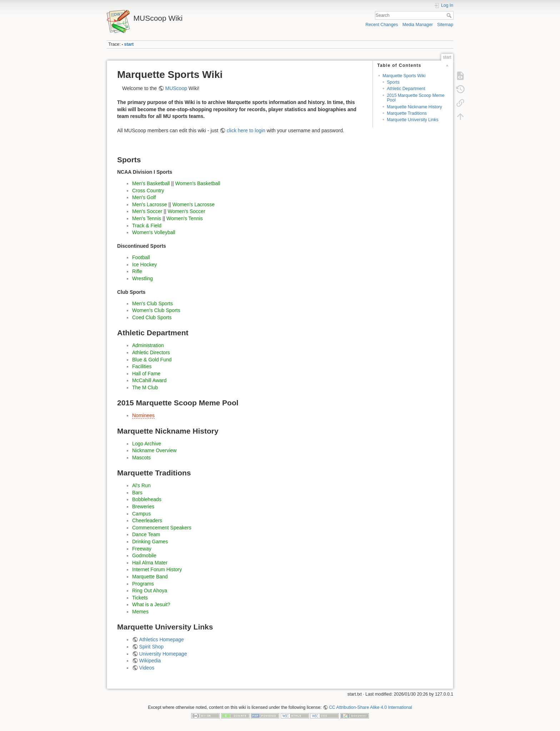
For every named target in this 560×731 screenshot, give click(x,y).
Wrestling (142, 278)
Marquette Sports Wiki (404, 76)
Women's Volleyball (154, 232)
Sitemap (445, 25)
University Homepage (163, 654)
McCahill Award (149, 380)
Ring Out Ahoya (150, 591)
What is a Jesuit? (151, 604)
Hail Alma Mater (150, 563)
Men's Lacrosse (150, 204)
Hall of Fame (146, 374)
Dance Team (146, 534)
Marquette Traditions (407, 113)
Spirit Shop (151, 647)
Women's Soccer (186, 211)
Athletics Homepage (162, 639)
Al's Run (141, 485)
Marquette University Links (412, 120)
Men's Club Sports (152, 303)
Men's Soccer (147, 211)
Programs (143, 584)
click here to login (246, 130)
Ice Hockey (144, 265)
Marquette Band (150, 577)
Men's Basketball (151, 183)
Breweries (143, 507)
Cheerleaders (147, 520)
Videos (147, 668)
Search (450, 15)
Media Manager (418, 25)
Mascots (141, 458)
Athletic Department (406, 89)
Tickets (140, 598)
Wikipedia (150, 661)
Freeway (142, 549)
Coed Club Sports (152, 317)
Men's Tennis (147, 218)
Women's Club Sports (156, 310)
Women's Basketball (197, 183)
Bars (137, 493)
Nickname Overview (154, 450)
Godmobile (144, 555)
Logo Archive (147, 444)
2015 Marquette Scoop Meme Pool (416, 98)
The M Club (145, 387)
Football (141, 257)
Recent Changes (382, 25)
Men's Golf (144, 197)
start (129, 44)
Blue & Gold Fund (152, 360)
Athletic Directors (151, 352)
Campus (141, 514)
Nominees (143, 415)
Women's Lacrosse (194, 204)
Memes (140, 612)
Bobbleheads (147, 499)
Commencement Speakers (162, 528)
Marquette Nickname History (414, 107)
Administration (148, 345)
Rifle (137, 271)
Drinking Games (150, 542)
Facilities (142, 366)
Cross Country (148, 191)
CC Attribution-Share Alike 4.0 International (371, 707)
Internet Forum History (157, 569)
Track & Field (147, 226)
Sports (393, 82)
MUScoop (176, 88)
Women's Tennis (185, 218)
